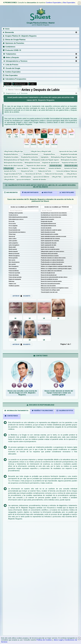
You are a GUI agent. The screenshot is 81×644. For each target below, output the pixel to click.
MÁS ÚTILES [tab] (47, 192)
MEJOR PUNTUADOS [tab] (30, 192)
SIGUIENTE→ (27, 296)
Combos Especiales (54, 3)
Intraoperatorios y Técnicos (15, 61)
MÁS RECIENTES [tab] (11, 192)
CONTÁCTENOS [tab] (11, 416)
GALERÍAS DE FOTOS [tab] (65, 411)
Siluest (7, 84)
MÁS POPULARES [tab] (67, 192)
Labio (32, 84)
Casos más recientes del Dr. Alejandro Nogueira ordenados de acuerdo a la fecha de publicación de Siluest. (40, 200)
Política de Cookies (44, 640)
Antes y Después (11, 58)
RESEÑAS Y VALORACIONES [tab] (42, 411)
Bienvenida (8, 32)
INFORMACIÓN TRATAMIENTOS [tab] (16, 411)
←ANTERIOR (15, 296)
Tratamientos (9, 54)
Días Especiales (69, 3)
